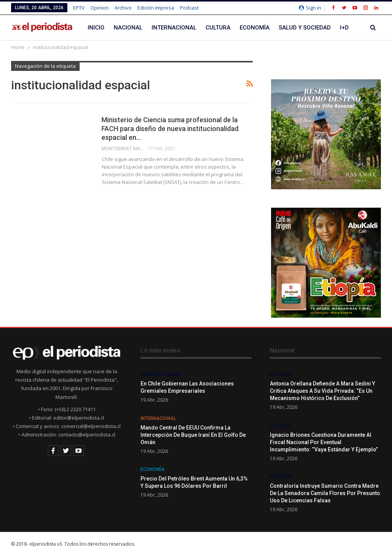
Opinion (100, 8)
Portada (281, 426)
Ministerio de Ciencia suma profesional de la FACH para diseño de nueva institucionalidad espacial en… (170, 129)
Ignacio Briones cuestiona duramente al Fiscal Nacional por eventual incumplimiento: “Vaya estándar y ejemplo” (324, 442)
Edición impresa (156, 8)
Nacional (128, 28)
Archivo (123, 8)
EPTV (79, 8)
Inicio (96, 28)
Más (346, 28)
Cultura (218, 28)
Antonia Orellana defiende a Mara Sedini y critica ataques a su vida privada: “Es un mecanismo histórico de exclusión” (323, 391)
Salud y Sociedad (305, 28)
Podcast (189, 8)
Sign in (310, 8)
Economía (255, 28)
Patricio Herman (161, 375)
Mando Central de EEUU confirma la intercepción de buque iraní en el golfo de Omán (193, 435)
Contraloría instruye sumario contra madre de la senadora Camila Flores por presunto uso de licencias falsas (325, 493)
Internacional (174, 28)
